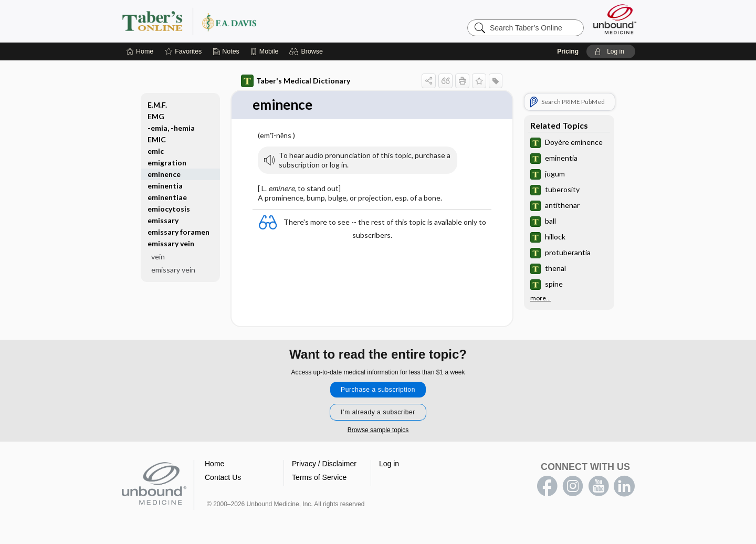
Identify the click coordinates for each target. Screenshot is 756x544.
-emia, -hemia (171, 128)
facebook (547, 486)
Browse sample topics (378, 430)
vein (158, 257)
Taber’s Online (252, 21)
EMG (156, 116)
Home (214, 464)
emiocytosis (169, 209)
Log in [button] (389, 464)
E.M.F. (157, 105)
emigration (167, 163)
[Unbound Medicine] (615, 19)
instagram (573, 486)
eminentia (165, 186)
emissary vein (171, 243)
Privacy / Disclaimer (324, 464)
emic (156, 151)
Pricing (568, 51)
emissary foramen (178, 232)
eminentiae (167, 197)
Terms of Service (319, 477)
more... (540, 298)
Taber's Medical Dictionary (296, 81)
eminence (164, 174)
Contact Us (223, 477)
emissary (163, 220)
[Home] (140, 51)
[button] (307, 51)
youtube (598, 486)
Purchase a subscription (378, 390)
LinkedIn (624, 486)
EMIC (157, 139)
